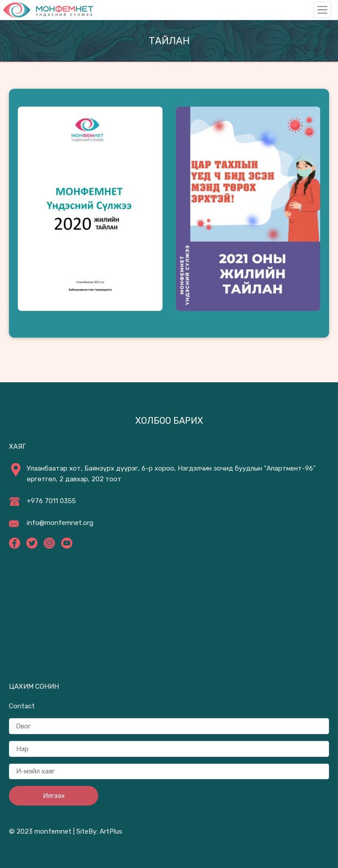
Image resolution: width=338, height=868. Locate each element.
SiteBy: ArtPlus (99, 831)
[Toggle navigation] (322, 10)
